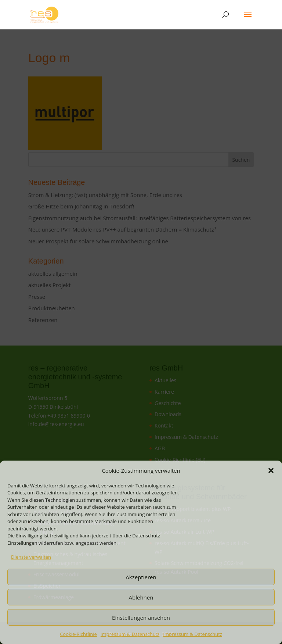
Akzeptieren (141, 577)
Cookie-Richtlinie (78, 634)
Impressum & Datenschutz (130, 634)
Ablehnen (141, 597)
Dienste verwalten (31, 557)
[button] (271, 471)
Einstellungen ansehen (141, 618)
